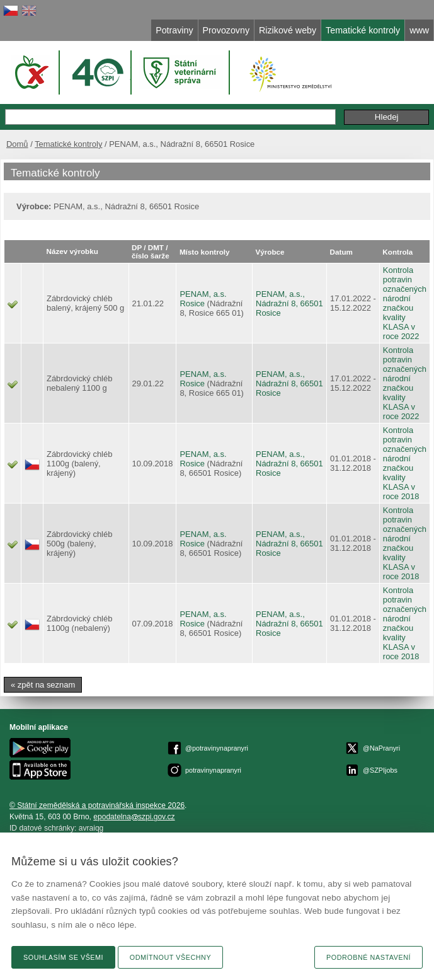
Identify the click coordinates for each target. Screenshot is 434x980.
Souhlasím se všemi (63, 957)
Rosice (192, 303)
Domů (17, 144)
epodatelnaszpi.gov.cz (134, 817)
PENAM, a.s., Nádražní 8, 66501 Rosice (289, 303)
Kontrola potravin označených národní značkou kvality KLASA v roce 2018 (405, 463)
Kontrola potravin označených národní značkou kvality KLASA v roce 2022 (405, 303)
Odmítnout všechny (170, 957)
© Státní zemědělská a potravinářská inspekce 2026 (97, 805)
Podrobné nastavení (368, 957)
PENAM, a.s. (203, 294)
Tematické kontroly (68, 144)
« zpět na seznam (43, 685)
